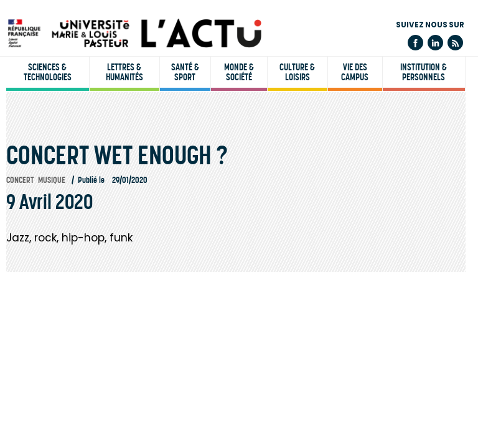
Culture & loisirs (297, 72)
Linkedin (435, 43)
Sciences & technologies (48, 72)
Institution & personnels (424, 72)
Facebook (415, 43)
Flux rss (455, 43)
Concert (20, 180)
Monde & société (239, 72)
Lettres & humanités (124, 72)
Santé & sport (185, 72)
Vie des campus (355, 72)
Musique (52, 180)
